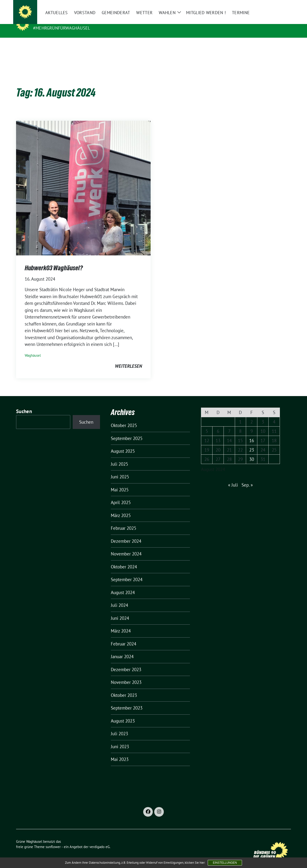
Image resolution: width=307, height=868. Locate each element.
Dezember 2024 (126, 534)
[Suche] (276, 6)
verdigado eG (100, 839)
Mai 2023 (120, 752)
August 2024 (123, 585)
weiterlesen (128, 359)
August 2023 (123, 713)
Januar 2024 (122, 649)
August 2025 (123, 444)
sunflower (53, 839)
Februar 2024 (124, 636)
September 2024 (127, 572)
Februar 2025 (124, 521)
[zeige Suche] (282, 6)
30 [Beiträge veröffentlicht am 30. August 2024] (252, 452)
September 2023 (127, 700)
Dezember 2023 (126, 662)
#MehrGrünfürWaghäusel (62, 28)
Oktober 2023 (124, 688)
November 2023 (126, 675)
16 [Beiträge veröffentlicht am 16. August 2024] (252, 433)
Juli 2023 (119, 726)
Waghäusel (33, 348)
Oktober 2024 (124, 559)
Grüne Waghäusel (56, 21)
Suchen (24, 404)
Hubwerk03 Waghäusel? (54, 260)
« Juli (233, 477)
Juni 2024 (120, 611)
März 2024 (121, 623)
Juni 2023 (120, 739)
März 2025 (121, 508)
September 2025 (127, 431)
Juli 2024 (119, 598)
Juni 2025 (120, 469)
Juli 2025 (119, 457)
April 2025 (121, 495)
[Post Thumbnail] (83, 180)
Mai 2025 (120, 482)
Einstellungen (225, 863)
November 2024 (126, 546)
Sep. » (247, 477)
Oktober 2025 (124, 418)
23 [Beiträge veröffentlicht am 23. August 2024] (252, 442)
